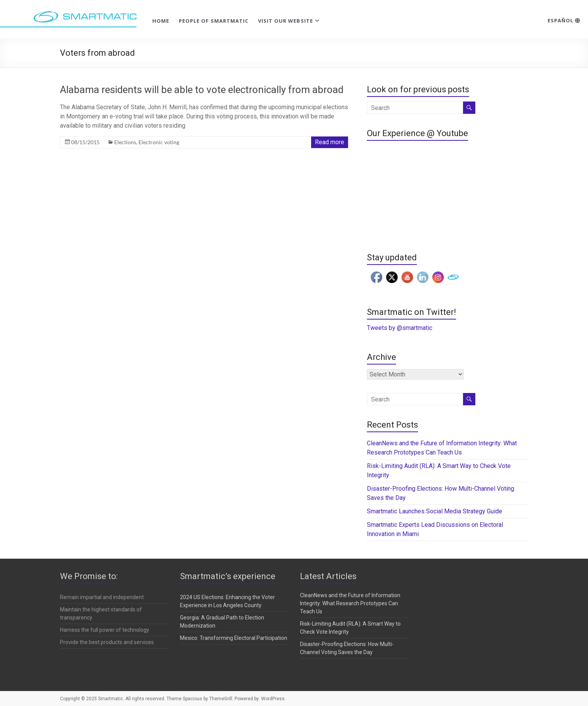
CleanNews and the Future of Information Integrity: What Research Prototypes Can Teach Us (350, 603)
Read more (330, 142)
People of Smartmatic (214, 21)
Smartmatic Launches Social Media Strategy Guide (435, 511)
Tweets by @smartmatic (400, 328)
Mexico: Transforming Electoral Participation (234, 638)
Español (564, 20)
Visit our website (286, 21)
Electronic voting (159, 142)
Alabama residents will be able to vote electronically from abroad (202, 90)
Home (161, 21)
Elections (125, 142)
